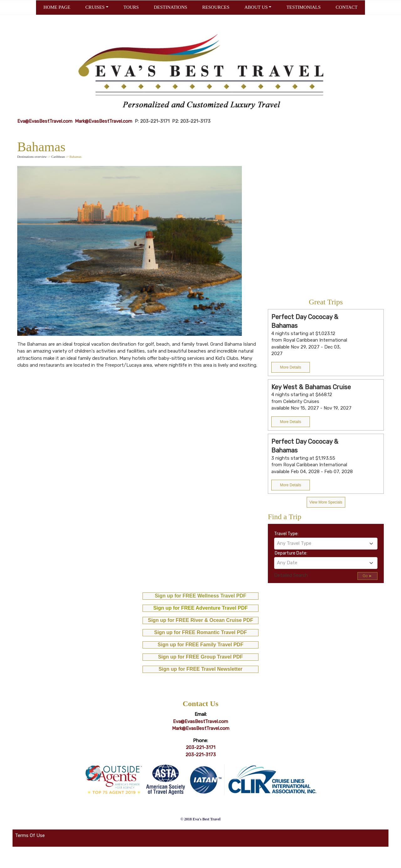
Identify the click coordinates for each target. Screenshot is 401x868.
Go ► (367, 576)
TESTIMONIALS (303, 7)
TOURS (131, 7)
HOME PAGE (57, 7)
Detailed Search (291, 575)
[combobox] (326, 544)
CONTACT (347, 7)
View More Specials (326, 502)
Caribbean (58, 157)
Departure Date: (291, 553)
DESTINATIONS (171, 7)
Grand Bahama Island (233, 344)
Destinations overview (32, 157)
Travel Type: (286, 534)
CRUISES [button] (95, 7)
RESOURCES (216, 7)
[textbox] (326, 543)
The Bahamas (32, 344)
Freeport (114, 365)
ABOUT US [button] (256, 7)
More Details (291, 367)
